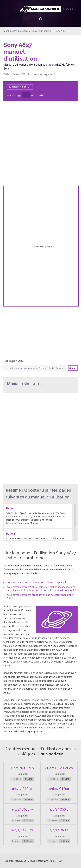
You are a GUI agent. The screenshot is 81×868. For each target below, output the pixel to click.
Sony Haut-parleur (41, 31)
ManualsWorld (11, 31)
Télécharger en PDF (21, 87)
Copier (73, 368)
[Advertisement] (64, 50)
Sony (25, 31)
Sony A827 (61, 31)
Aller (41, 95)
